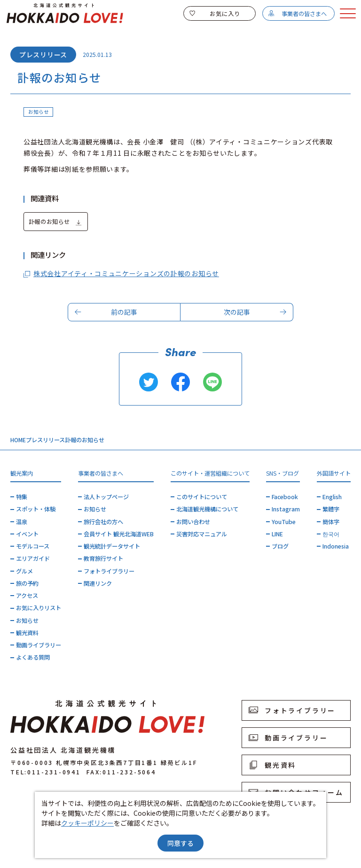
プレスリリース (45, 440)
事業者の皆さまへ (297, 14)
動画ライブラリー (39, 645)
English (332, 497)
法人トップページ (106, 497)
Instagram (286, 509)
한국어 (331, 534)
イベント (27, 534)
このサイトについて (202, 497)
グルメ (24, 571)
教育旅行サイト (103, 558)
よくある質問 (33, 657)
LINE (277, 534)
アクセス (27, 596)
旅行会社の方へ (103, 522)
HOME (18, 440)
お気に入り (215, 14)
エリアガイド (33, 558)
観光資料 (27, 633)
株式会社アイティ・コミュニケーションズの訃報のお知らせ (121, 274)
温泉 (22, 522)
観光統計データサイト (112, 546)
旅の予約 (27, 583)
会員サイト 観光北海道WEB (119, 534)
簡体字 (331, 522)
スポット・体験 (36, 509)
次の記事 (255, 312)
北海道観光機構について (207, 509)
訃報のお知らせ (55, 222)
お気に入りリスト (39, 608)
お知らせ (27, 621)
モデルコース (33, 546)
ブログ (280, 546)
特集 (22, 497)
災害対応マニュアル (202, 534)
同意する (180, 843)
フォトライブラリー (109, 571)
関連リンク (98, 583)
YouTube (284, 522)
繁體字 (331, 509)
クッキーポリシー (87, 823)
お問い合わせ (193, 522)
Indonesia (336, 546)
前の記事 (106, 312)
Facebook (285, 497)
